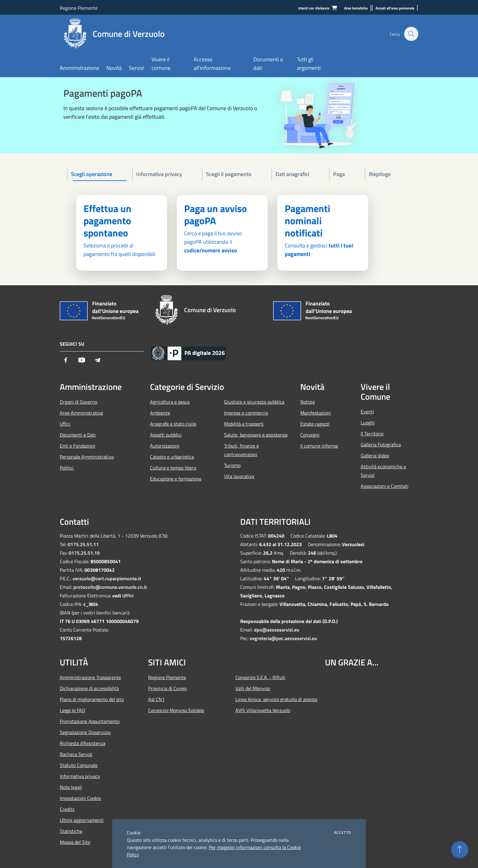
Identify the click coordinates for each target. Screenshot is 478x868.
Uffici (65, 424)
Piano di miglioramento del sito (92, 699)
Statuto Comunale (79, 765)
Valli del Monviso (253, 688)
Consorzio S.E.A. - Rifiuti (260, 677)
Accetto (343, 833)
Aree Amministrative (81, 413)
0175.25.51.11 (83, 544)
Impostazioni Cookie (80, 798)
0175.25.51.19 (84, 553)
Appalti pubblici (166, 435)
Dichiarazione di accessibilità (89, 688)
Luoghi (368, 423)
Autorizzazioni (165, 446)
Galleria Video (375, 456)
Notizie (308, 402)
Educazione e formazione (176, 479)
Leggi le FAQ (73, 710)
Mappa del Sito (75, 842)
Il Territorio (372, 434)
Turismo (232, 465)
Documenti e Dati (78, 435)
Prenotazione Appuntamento (90, 721)
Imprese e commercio (246, 413)
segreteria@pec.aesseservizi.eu (283, 638)
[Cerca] (411, 34)
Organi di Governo (78, 402)
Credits (67, 809)
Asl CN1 (156, 699)
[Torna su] (460, 850)
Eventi (367, 412)
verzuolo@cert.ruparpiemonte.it (107, 578)
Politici (67, 468)
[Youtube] (82, 360)
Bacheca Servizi (76, 754)
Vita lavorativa (239, 476)
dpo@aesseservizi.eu (277, 630)
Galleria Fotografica (381, 445)
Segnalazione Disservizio (85, 732)
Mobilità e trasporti (244, 424)
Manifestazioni (316, 413)
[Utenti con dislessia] (314, 8)
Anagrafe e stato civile (173, 424)
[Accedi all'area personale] (395, 8)
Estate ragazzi (315, 424)
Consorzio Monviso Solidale (176, 710)
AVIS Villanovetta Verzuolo (263, 710)
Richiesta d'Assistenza (83, 743)
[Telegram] (98, 360)
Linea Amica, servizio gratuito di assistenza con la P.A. (276, 699)
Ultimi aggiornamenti (82, 820)
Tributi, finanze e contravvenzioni (241, 450)
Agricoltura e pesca (170, 402)
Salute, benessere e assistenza (256, 435)
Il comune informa (319, 446)
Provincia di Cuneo (167, 688)
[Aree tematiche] (356, 8)
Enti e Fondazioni (78, 446)
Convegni (310, 435)
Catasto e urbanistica (172, 457)
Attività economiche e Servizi (383, 471)
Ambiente (160, 413)
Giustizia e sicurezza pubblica (254, 402)
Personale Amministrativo (87, 457)
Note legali (71, 787)
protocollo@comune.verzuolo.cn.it (110, 587)
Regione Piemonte (79, 8)
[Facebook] (66, 360)
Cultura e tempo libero (173, 468)
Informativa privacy (80, 776)
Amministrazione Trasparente (90, 677)
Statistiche (71, 831)
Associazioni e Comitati (385, 486)
